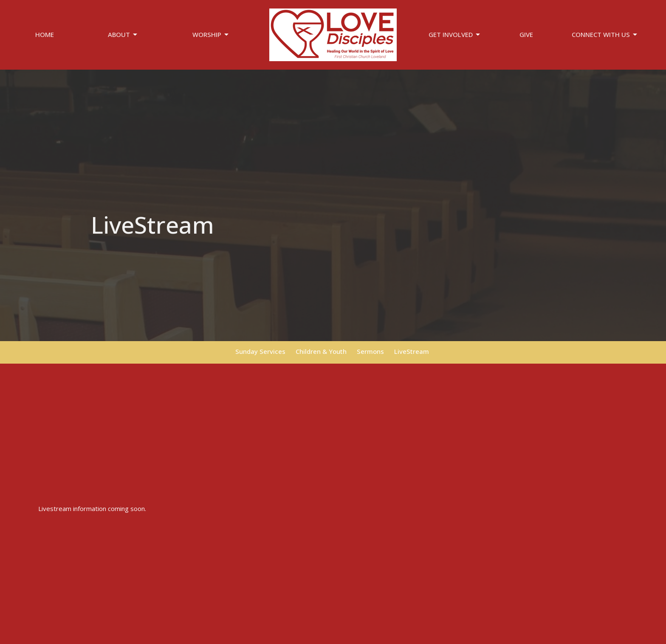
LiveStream (412, 351)
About (123, 35)
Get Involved (455, 35)
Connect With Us (605, 35)
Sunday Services (260, 351)
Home (45, 34)
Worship (211, 35)
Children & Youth (321, 351)
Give (526, 34)
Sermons (370, 351)
